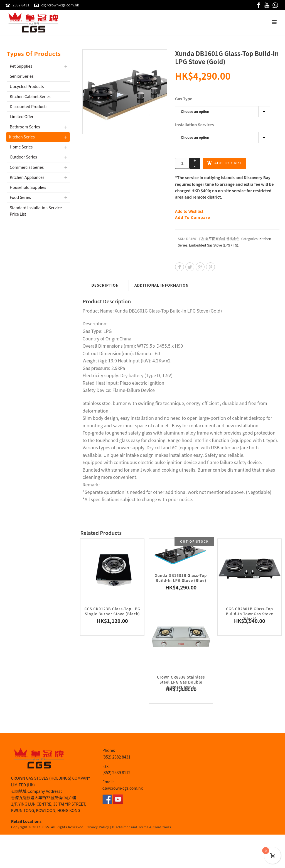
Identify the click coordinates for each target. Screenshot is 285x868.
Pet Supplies (21, 66)
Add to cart (224, 163)
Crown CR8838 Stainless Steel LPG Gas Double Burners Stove (181, 682)
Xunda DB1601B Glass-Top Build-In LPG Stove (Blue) (181, 578)
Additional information (162, 285)
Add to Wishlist (189, 211)
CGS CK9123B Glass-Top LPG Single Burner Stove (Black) (112, 611)
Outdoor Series (23, 157)
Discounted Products (29, 106)
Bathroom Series (25, 127)
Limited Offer (22, 116)
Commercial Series (27, 167)
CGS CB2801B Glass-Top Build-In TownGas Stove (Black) (250, 614)
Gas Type (184, 99)
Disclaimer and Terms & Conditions (142, 827)
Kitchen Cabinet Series (30, 96)
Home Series (21, 147)
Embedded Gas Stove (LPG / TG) (214, 245)
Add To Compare (193, 217)
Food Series (20, 197)
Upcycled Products (27, 86)
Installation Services (194, 125)
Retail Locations (26, 821)
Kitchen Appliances (27, 177)
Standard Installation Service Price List (36, 211)
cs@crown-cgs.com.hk (60, 5)
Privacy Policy (98, 827)
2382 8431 (21, 5)
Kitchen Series (22, 137)
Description (105, 285)
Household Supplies (28, 187)
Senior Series (22, 76)
